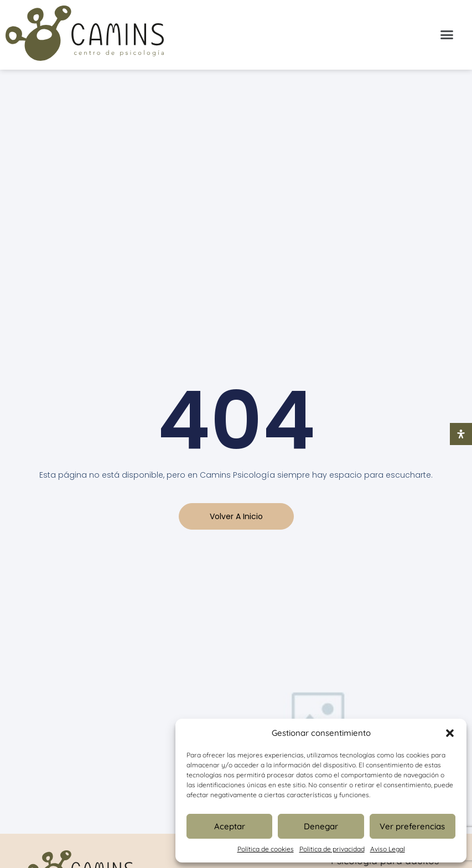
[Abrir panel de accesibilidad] (461, 434)
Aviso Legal (388, 849)
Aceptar (230, 826)
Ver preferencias (412, 826)
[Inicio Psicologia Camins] (85, 35)
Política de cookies (266, 849)
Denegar (321, 826)
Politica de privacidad (332, 849)
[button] (450, 733)
